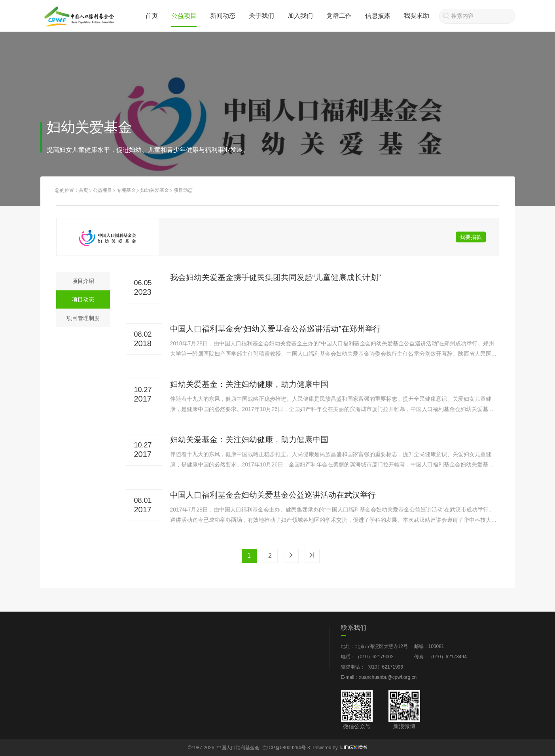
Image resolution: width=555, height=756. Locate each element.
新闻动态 (223, 16)
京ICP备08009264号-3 (286, 748)
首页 (152, 16)
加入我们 (300, 16)
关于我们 (261, 16)
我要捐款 (471, 237)
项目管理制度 (83, 318)
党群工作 (339, 16)
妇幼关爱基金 (155, 190)
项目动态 (83, 299)
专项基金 (126, 190)
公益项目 (184, 16)
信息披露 (378, 16)
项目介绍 (83, 281)
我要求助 (417, 16)
